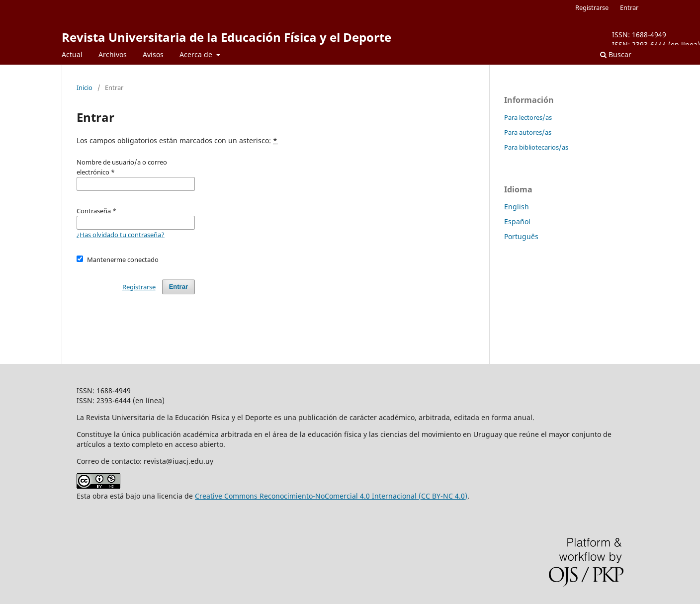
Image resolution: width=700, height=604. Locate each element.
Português (521, 236)
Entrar (629, 7)
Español (517, 221)
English (517, 207)
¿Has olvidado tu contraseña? (121, 235)
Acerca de (197, 54)
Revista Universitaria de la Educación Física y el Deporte (226, 37)
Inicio (85, 87)
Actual (72, 54)
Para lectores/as (528, 117)
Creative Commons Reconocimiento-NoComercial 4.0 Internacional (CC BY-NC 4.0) (331, 496)
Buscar (616, 54)
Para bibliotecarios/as (536, 147)
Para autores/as (528, 132)
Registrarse (592, 7)
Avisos (153, 54)
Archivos (113, 54)
